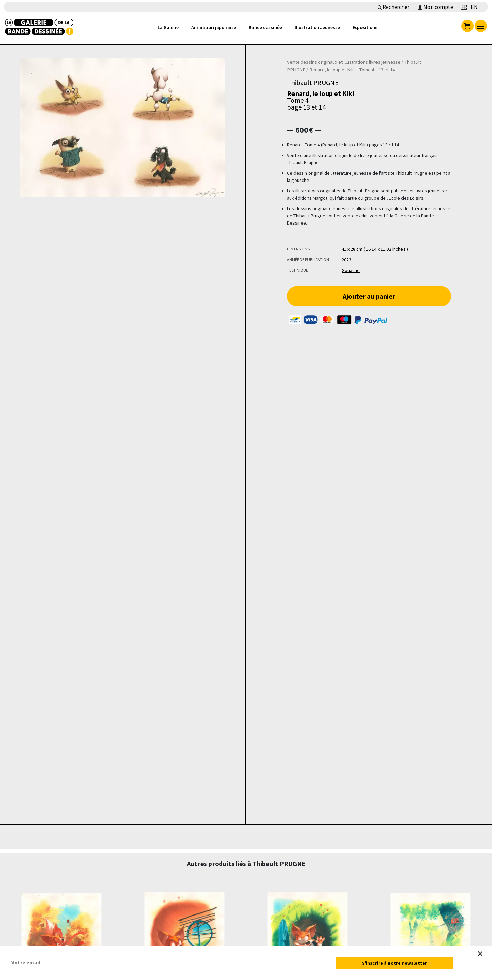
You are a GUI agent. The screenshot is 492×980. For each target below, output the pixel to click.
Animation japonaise (214, 27)
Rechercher (393, 7)
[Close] (480, 954)
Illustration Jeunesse (317, 27)
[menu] (481, 26)
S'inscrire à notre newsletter (394, 963)
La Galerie (168, 27)
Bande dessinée (265, 27)
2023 (346, 260)
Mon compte (435, 7)
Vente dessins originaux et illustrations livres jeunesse (344, 62)
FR (464, 7)
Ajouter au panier (369, 296)
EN (474, 7)
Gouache (351, 270)
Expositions (365, 27)
